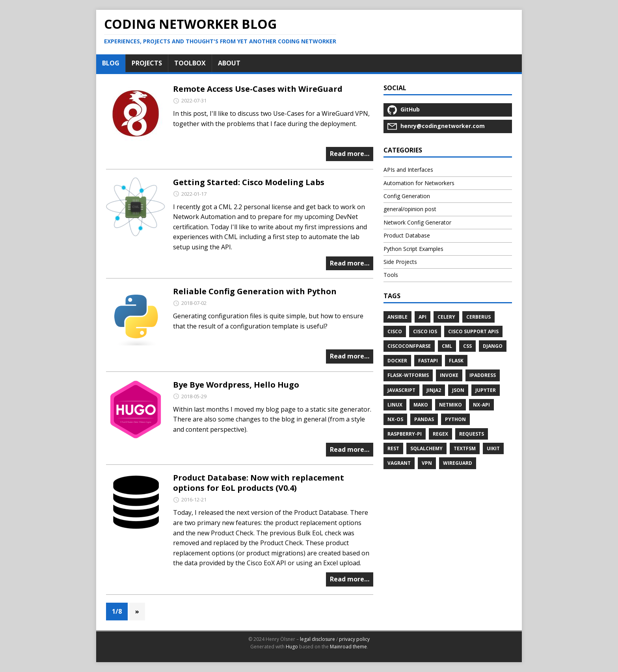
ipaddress (483, 375)
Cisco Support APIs (473, 331)
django (493, 346)
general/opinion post (410, 209)
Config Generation (407, 196)
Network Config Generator (417, 222)
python (455, 419)
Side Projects (400, 262)
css (467, 346)
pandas (424, 419)
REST (393, 448)
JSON (458, 390)
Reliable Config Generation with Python (255, 291)
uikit (493, 448)
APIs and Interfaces (408, 170)
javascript (401, 390)
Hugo (292, 647)
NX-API (481, 405)
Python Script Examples (413, 249)
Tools (391, 275)
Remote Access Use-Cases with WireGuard (258, 89)
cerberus (478, 317)
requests (472, 434)
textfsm (465, 448)
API (423, 317)
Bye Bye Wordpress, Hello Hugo (236, 385)
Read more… (350, 154)
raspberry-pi (405, 434)
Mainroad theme (348, 647)
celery (446, 317)
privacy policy (354, 639)
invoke (449, 375)
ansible (397, 317)
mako (421, 405)
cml (447, 346)
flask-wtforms (408, 375)
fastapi (428, 361)
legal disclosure (317, 639)
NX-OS (395, 419)
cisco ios (425, 331)
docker (397, 361)
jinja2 (434, 390)
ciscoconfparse (409, 346)
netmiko (450, 405)
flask (456, 361)
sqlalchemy (426, 448)
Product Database (407, 235)
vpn (427, 463)
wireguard (458, 463)
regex (440, 434)
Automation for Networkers (419, 183)
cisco (395, 331)
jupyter (486, 390)
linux (395, 405)
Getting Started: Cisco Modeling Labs (249, 182)
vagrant (399, 463)
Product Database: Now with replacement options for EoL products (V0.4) (259, 483)
